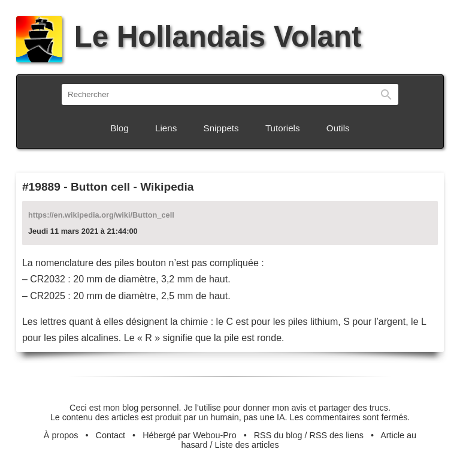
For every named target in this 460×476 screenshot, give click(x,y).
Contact (111, 435)
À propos (61, 435)
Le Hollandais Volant (189, 37)
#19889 (41, 187)
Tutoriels (283, 128)
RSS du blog (278, 435)
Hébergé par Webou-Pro (190, 435)
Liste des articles (246, 445)
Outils (338, 128)
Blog (119, 128)
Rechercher (386, 94)
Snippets (221, 128)
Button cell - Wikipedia (132, 187)
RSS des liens (337, 435)
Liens (166, 128)
